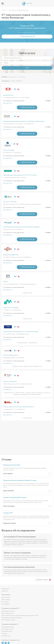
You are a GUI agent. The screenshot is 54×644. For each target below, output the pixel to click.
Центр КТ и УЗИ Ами (10, 202)
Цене (13, 81)
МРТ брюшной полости (8, 611)
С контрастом (22, 77)
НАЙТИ (27, 68)
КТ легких (4, 634)
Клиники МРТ (5, 589)
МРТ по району (6, 600)
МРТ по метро (6, 597)
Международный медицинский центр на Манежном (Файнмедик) (24, 121)
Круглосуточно (13, 77)
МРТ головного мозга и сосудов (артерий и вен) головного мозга (20, 616)
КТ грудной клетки (7, 631)
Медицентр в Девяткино (11, 255)
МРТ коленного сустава (8, 620)
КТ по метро (5, 602)
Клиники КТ (5, 591)
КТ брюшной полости (8, 627)
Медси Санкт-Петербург (11, 308)
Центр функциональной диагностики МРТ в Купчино (20, 175)
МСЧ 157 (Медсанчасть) (11, 355)
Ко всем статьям (42, 580)
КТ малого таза (6, 636)
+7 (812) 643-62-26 (51, 3)
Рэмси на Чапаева (9, 150)
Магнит (5, 282)
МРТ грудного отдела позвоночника (12, 618)
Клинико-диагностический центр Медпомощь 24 (19, 407)
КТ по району (5, 604)
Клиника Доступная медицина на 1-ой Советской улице (21, 332)
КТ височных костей (7, 629)
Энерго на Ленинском (10, 381)
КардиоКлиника (8, 95)
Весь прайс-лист (8, 103)
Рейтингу (19, 81)
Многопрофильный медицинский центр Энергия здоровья (21, 227)
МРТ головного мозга (8, 613)
